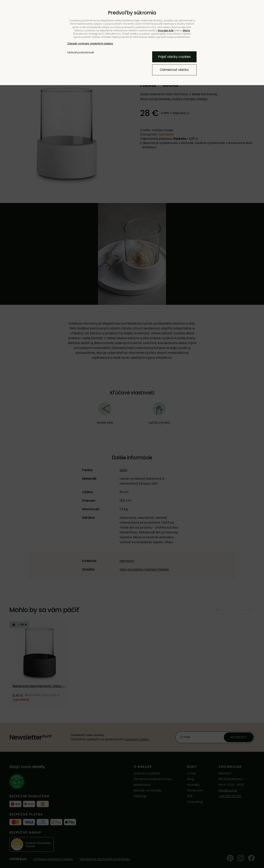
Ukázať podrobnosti (81, 53)
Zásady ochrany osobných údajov (90, 43)
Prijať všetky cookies (174, 57)
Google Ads (166, 30)
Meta (186, 30)
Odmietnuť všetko (174, 70)
